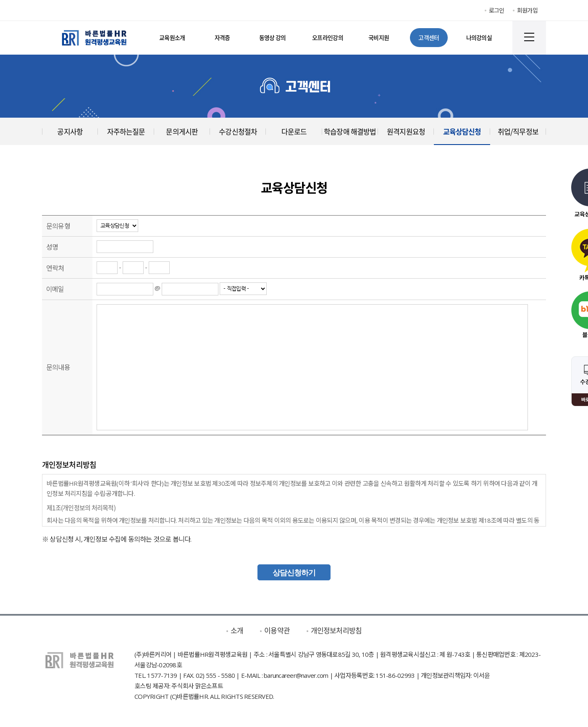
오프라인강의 (328, 37)
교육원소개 (172, 37)
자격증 (222, 37)
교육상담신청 (462, 131)
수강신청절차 (238, 131)
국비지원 (379, 37)
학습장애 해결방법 (350, 131)
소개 (237, 630)
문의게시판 (182, 131)
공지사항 (70, 131)
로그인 (497, 10)
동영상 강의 (273, 37)
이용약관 (277, 630)
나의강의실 (479, 37)
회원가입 (527, 10)
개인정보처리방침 (336, 630)
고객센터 (429, 37)
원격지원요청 (406, 131)
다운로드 (294, 131)
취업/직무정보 (518, 131)
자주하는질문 (126, 131)
